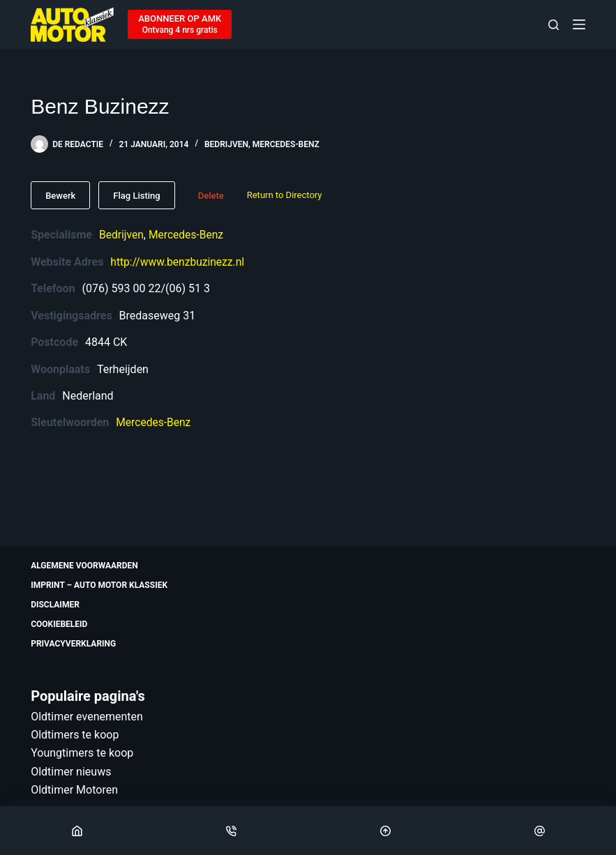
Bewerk (60, 196)
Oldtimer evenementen (87, 717)
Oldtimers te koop (75, 735)
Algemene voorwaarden (84, 566)
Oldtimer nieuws (71, 772)
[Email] (539, 831)
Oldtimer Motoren (74, 790)
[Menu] (579, 24)
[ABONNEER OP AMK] (180, 24)
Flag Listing (136, 196)
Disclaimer (55, 605)
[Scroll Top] (385, 831)
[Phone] (231, 831)
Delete (211, 196)
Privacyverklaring (73, 644)
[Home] (77, 831)
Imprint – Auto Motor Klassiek (99, 585)
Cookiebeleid (59, 624)
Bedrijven (226, 144)
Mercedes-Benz (286, 144)
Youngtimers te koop (82, 753)
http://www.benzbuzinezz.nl (179, 261)
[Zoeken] (554, 25)
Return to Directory (285, 195)
